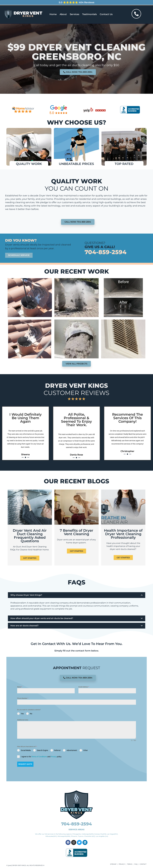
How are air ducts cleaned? (24, 626)
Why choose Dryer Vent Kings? (26, 595)
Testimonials (89, 14)
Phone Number (23, 698)
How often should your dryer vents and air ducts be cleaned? (42, 618)
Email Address (84, 687)
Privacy (54, 757)
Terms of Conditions (39, 757)
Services (74, 14)
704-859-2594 (106, 252)
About (63, 14)
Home (53, 14)
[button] (77, 595)
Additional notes (23, 720)
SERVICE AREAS (76, 829)
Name (20, 687)
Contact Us (106, 14)
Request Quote (25, 764)
